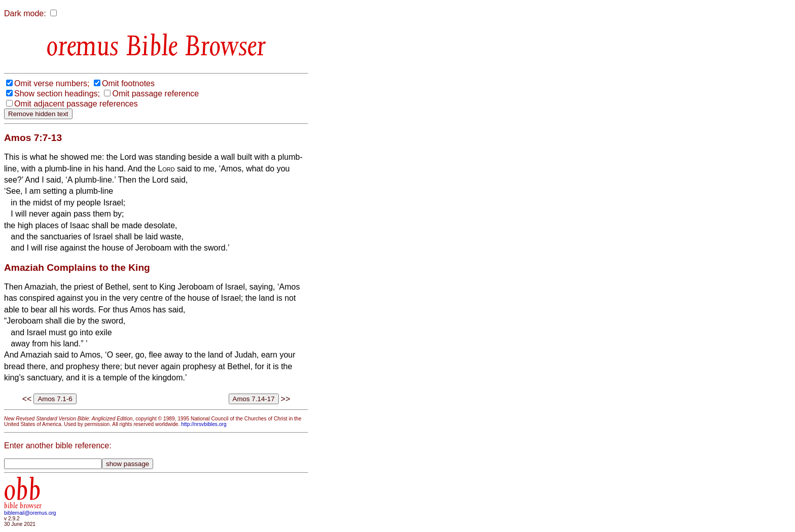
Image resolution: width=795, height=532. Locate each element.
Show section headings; (57, 94)
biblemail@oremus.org (30, 513)
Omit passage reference (155, 94)
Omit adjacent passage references (76, 104)
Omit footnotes (128, 83)
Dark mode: (25, 13)
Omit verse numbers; (52, 83)
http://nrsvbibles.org (204, 424)
